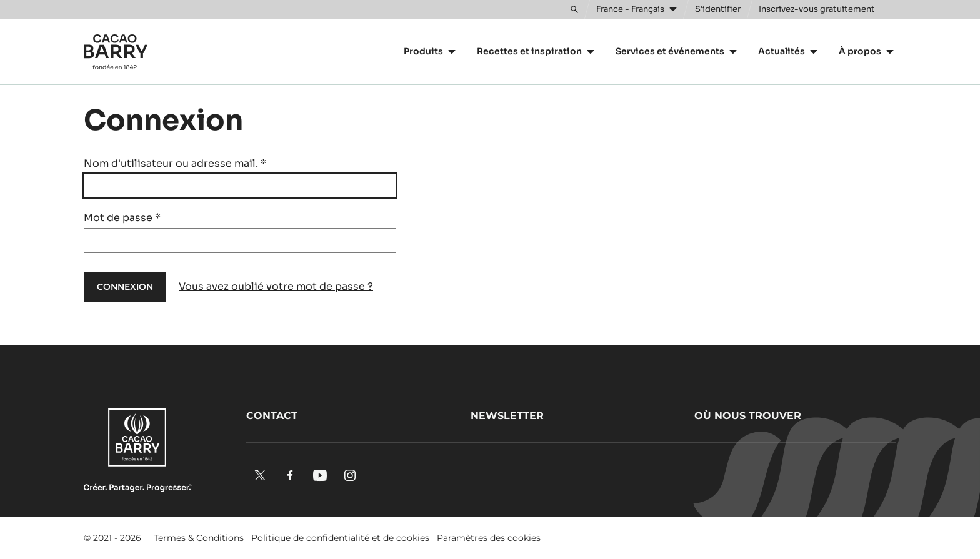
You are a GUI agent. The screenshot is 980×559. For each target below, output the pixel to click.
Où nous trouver (748, 416)
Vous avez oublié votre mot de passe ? (276, 286)
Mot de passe (122, 218)
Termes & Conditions (199, 538)
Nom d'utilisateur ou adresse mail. (175, 163)
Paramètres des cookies (489, 538)
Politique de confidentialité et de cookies (340, 538)
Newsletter (507, 416)
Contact (272, 416)
